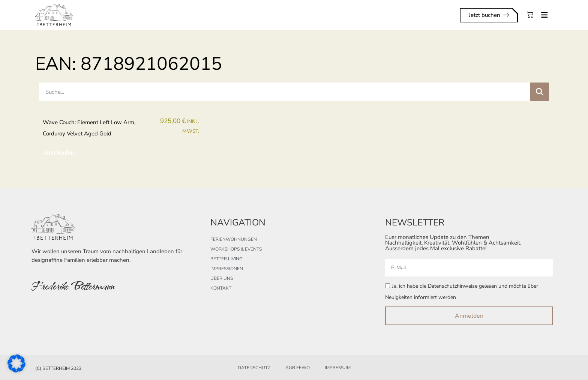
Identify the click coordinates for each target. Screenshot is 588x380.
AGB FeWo (298, 368)
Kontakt (221, 288)
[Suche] (540, 92)
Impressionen (227, 269)
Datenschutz (254, 368)
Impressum (338, 368)
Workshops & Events (236, 249)
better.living (226, 259)
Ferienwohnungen (234, 239)
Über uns (222, 278)
